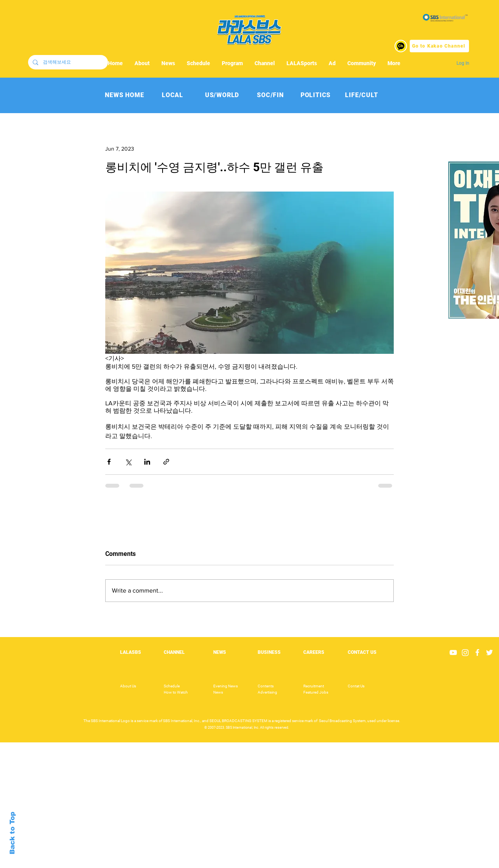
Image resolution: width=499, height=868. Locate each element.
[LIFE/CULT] (362, 95)
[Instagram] (465, 652)
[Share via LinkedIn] (147, 462)
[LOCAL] (173, 95)
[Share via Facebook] (109, 462)
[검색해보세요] (67, 62)
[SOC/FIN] (270, 95)
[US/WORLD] (222, 95)
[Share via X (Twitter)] (128, 462)
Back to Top (12, 833)
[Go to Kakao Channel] (439, 46)
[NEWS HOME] (125, 95)
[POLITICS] (316, 95)
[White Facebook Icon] (477, 652)
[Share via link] (166, 462)
